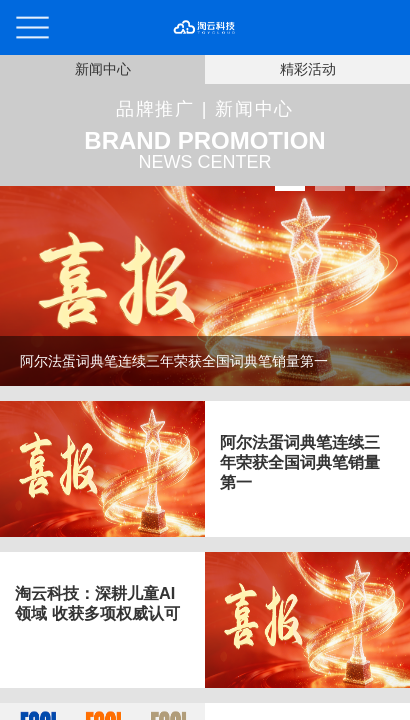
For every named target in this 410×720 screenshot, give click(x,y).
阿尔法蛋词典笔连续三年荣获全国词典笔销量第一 (300, 462)
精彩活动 (308, 69)
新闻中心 (103, 69)
